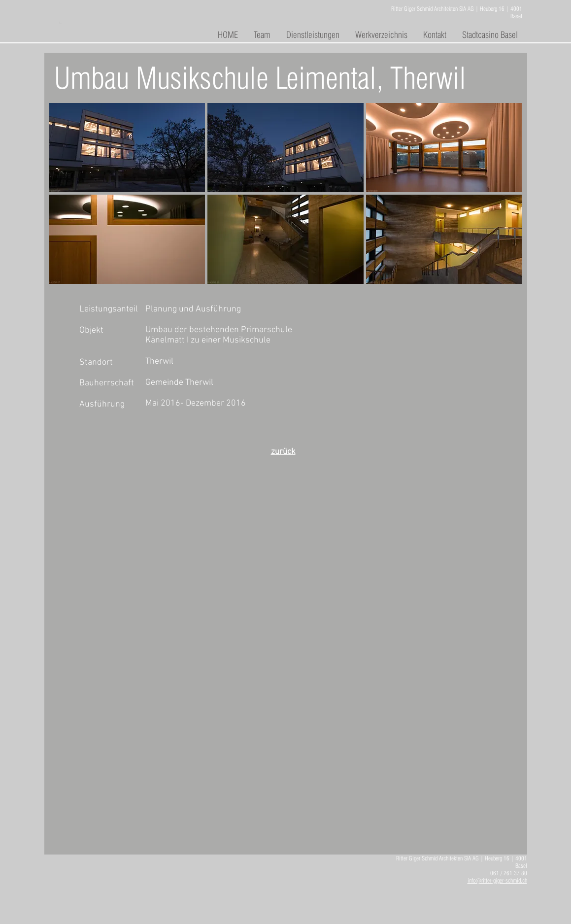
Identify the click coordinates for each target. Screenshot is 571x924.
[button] (127, 148)
